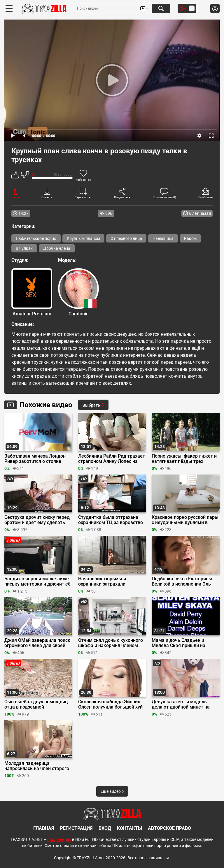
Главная (44, 828)
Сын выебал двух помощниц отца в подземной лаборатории (36, 704)
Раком (190, 238)
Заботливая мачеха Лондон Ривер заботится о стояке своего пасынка (35, 459)
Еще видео (112, 791)
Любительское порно (36, 238)
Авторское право (169, 828)
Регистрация (76, 828)
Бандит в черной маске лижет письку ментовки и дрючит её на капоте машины (38, 581)
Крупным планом (83, 238)
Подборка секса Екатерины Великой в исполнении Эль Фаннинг (182, 581)
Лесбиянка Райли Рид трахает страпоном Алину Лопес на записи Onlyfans (112, 459)
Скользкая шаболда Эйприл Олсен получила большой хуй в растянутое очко (110, 704)
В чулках (24, 248)
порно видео (59, 839)
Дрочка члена (57, 248)
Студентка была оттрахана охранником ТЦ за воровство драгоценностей (111, 520)
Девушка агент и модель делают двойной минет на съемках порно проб (181, 704)
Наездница (163, 238)
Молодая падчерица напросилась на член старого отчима (37, 766)
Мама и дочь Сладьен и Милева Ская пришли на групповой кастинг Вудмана (183, 643)
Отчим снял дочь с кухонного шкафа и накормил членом (111, 643)
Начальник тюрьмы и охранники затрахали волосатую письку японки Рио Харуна (111, 581)
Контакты (129, 828)
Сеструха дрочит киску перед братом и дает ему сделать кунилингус (37, 520)
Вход (105, 828)
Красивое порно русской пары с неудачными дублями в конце (185, 520)
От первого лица (126, 238)
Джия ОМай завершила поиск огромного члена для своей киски (37, 643)
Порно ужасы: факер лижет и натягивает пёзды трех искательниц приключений (184, 459)
